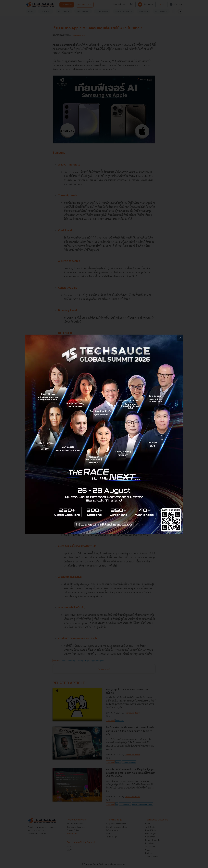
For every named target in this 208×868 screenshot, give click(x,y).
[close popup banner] (180, 338)
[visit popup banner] (104, 434)
